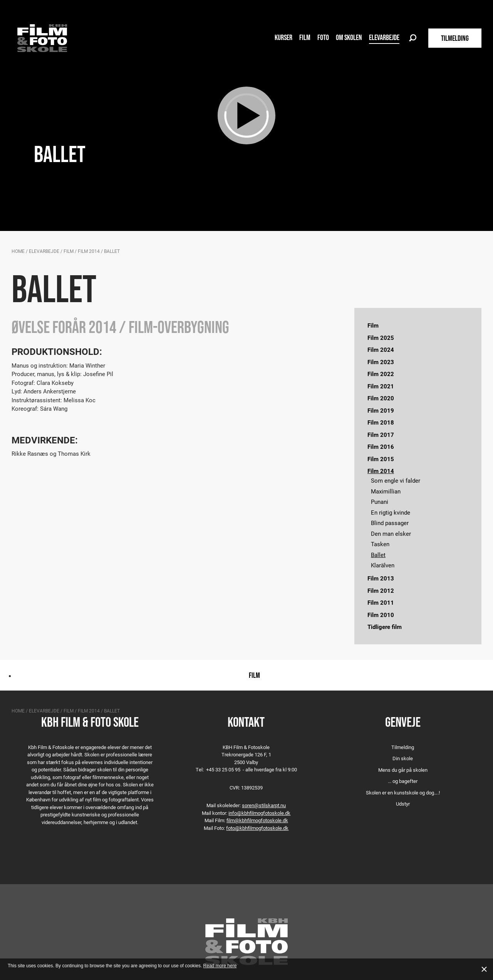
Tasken (380, 544)
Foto (323, 37)
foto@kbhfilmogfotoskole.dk (257, 828)
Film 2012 (381, 590)
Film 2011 (381, 602)
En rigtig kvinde (391, 512)
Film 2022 (381, 374)
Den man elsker (391, 533)
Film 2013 (381, 578)
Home (18, 251)
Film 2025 (381, 338)
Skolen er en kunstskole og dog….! (403, 793)
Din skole (403, 758)
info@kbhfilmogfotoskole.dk (259, 813)
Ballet (378, 555)
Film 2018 (381, 422)
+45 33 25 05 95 (223, 769)
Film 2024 (381, 350)
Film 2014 (89, 251)
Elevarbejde (384, 37)
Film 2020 (381, 398)
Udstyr (403, 804)
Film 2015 (381, 459)
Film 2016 (381, 447)
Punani (380, 502)
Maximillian (386, 491)
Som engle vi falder (396, 480)
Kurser (283, 37)
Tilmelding (403, 747)
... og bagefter (403, 781)
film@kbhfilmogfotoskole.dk (257, 820)
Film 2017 (381, 435)
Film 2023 (381, 362)
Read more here (220, 966)
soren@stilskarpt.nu (264, 805)
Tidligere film (385, 627)
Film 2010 (381, 615)
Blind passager (390, 523)
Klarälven (383, 565)
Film (305, 37)
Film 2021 (381, 386)
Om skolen (349, 37)
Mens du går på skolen (403, 770)
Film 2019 (381, 410)
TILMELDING (455, 38)
